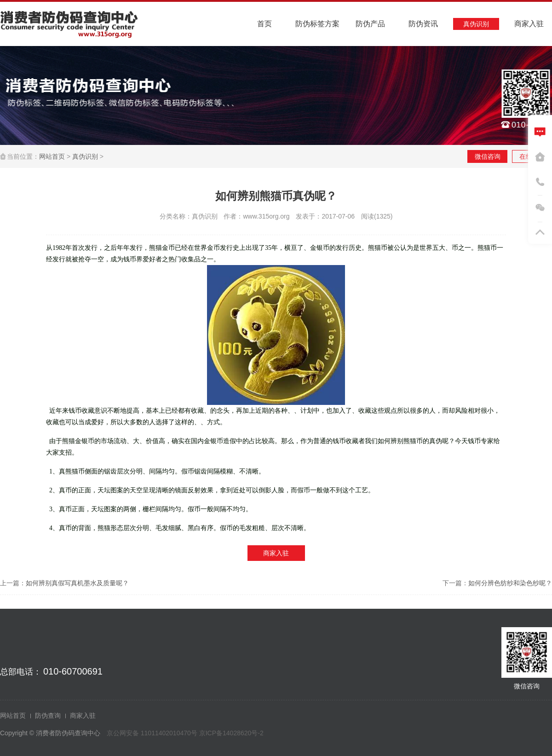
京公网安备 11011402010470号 (153, 733)
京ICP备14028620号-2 (231, 733)
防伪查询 (48, 716)
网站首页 (52, 156)
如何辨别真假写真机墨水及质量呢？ (77, 583)
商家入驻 (276, 553)
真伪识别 (85, 156)
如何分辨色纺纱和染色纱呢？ (510, 583)
